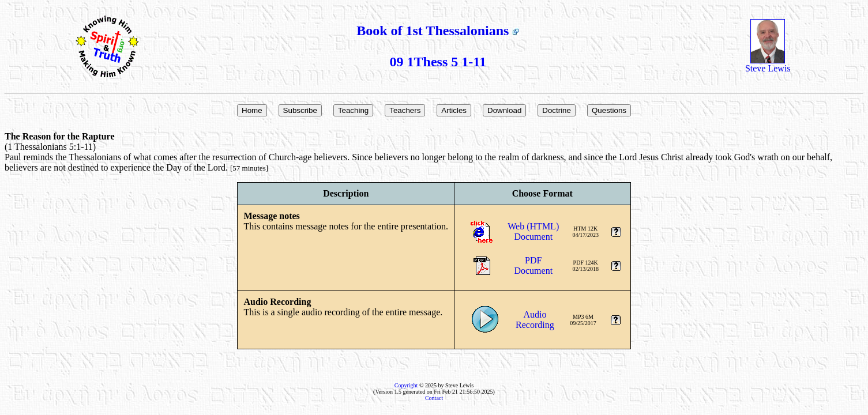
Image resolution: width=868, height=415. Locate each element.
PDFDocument (533, 265)
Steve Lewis (768, 64)
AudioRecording (535, 320)
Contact (434, 398)
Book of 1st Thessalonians (438, 31)
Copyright (406, 385)
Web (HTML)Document (533, 231)
